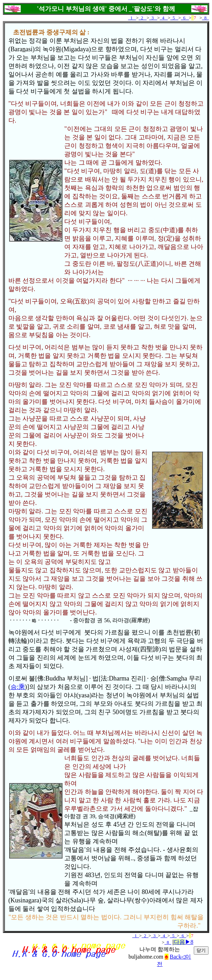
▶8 (184, 942)
